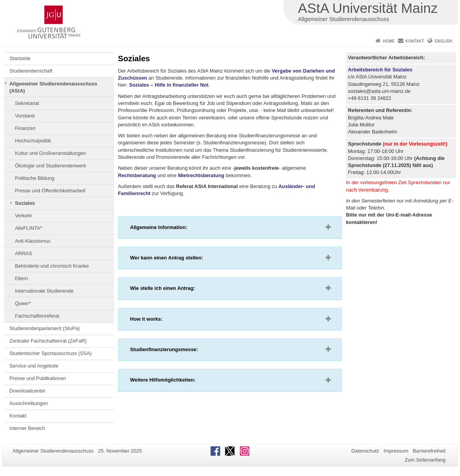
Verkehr (23, 216)
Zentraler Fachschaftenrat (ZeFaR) (48, 341)
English (444, 41)
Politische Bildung (35, 178)
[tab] (230, 227)
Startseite (20, 58)
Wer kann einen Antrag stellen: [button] (179, 259)
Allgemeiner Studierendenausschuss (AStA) (53, 87)
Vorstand (25, 116)
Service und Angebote (34, 366)
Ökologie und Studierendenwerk (50, 166)
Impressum (396, 451)
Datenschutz (365, 451)
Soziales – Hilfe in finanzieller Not (168, 85)
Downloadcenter (27, 391)
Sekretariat (27, 103)
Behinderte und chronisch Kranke (52, 266)
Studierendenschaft (31, 71)
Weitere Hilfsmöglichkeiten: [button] (175, 382)
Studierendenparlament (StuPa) (45, 328)
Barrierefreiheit (429, 451)
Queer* (23, 303)
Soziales (25, 203)
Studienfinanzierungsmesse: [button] (177, 351)
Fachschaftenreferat (37, 316)
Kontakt (415, 41)
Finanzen (25, 128)
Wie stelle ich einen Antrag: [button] (175, 290)
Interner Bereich (27, 428)
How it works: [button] (159, 321)
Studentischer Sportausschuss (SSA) (51, 353)
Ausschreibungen (29, 403)
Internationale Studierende (44, 291)
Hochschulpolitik (33, 141)
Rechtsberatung (137, 175)
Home (389, 41)
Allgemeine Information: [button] (171, 229)
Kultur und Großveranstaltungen (50, 153)
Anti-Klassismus (33, 241)
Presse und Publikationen (38, 378)
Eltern (21, 278)
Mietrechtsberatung (201, 175)
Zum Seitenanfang (425, 460)
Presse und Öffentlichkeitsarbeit (50, 191)
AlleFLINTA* (28, 228)
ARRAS (23, 253)
